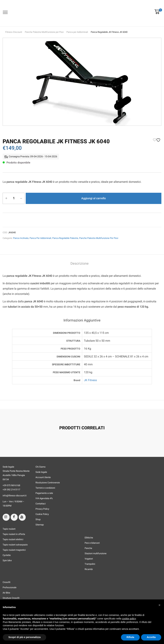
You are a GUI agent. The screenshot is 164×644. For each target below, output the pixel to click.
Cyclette (7, 555)
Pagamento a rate (44, 493)
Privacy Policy (42, 509)
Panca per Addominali (77, 32)
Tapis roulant (9, 529)
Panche (88, 548)
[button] (157, 9)
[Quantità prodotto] (14, 198)
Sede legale (41, 472)
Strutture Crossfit (11, 598)
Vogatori (89, 559)
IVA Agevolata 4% (44, 498)
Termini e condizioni (45, 488)
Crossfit (6, 582)
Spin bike (7, 560)
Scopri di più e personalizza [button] (24, 637)
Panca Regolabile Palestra (65, 238)
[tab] (80, 264)
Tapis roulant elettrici (13, 539)
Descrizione (80, 264)
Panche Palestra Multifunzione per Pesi (44, 32)
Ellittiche (89, 538)
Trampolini (90, 564)
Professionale (10, 587)
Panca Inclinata (21, 238)
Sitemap (40, 525)
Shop (38, 519)
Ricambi (89, 569)
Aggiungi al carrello (94, 198)
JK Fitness (90, 380)
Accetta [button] (151, 637)
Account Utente (43, 477)
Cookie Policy (42, 514)
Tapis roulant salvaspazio (15, 545)
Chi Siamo (40, 467)
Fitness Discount (14, 32)
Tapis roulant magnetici (14, 550)
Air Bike (6, 593)
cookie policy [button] (129, 619)
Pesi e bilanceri (92, 543)
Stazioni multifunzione (96, 553)
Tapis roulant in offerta (14, 534)
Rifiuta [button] (130, 637)
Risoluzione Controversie (48, 483)
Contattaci (41, 504)
